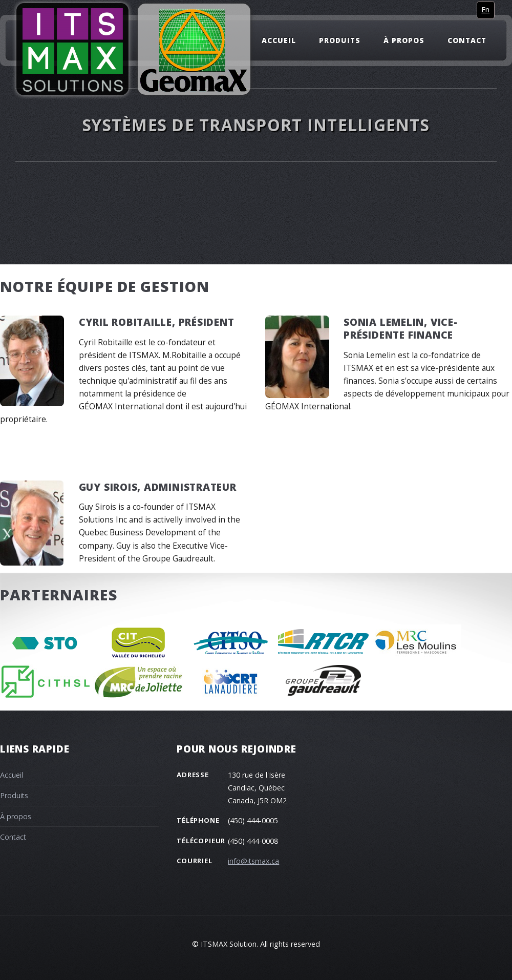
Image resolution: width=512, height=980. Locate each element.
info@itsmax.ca (253, 861)
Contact (467, 40)
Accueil (279, 40)
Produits (340, 40)
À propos (404, 40)
